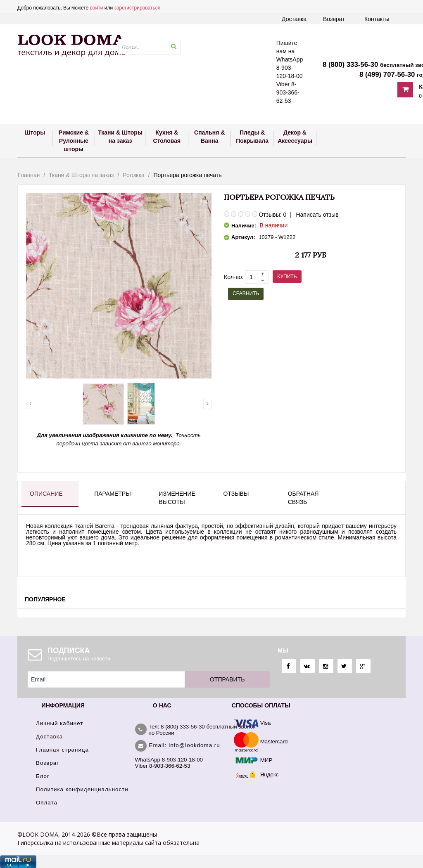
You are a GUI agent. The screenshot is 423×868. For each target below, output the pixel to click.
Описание (46, 494)
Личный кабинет (59, 723)
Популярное (45, 599)
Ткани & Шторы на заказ (81, 175)
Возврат (334, 19)
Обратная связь (303, 498)
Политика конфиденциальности (82, 789)
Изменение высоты (177, 498)
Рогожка (134, 175)
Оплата (47, 803)
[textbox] (150, 47)
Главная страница (62, 750)
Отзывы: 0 (272, 215)
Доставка (294, 19)
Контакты (377, 19)
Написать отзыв (317, 215)
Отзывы (236, 494)
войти (97, 8)
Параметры (112, 494)
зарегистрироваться (137, 8)
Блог (43, 776)
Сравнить (246, 293)
